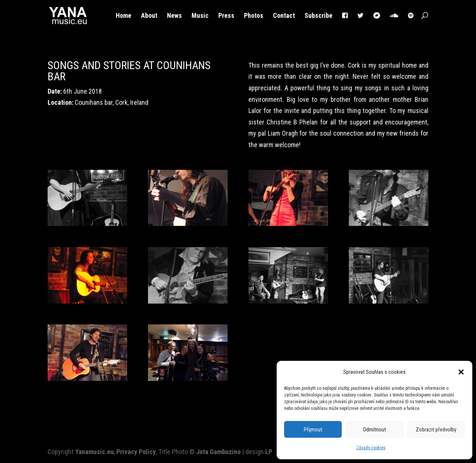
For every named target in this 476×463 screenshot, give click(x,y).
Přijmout (313, 430)
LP (269, 452)
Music (200, 16)
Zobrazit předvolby (436, 430)
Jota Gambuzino (218, 452)
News (174, 16)
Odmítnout (374, 430)
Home (123, 16)
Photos (254, 16)
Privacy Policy (136, 452)
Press (226, 16)
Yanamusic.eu (94, 452)
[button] (461, 372)
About (149, 16)
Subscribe (319, 16)
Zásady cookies (371, 448)
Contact (284, 16)
